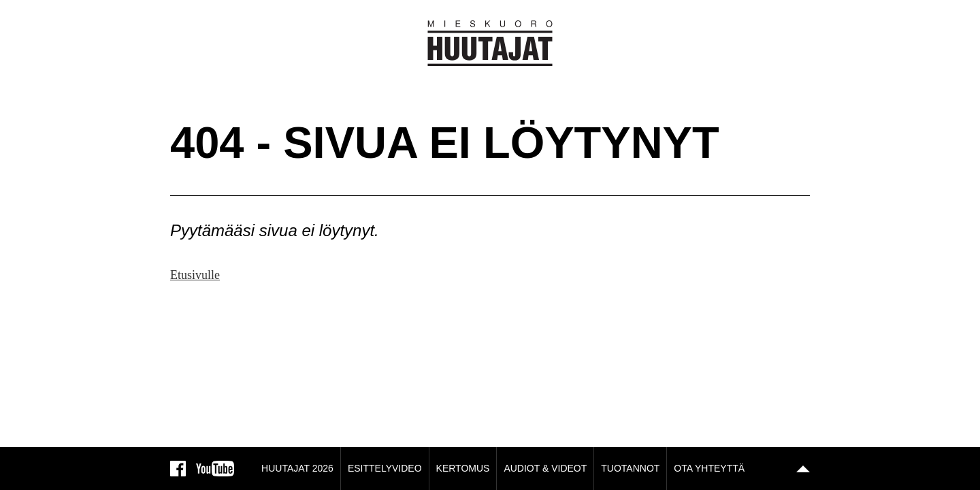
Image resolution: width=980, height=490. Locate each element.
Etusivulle (195, 275)
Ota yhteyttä (709, 468)
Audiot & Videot (545, 468)
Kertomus (463, 468)
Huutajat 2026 (297, 468)
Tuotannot (630, 468)
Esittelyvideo (385, 468)
